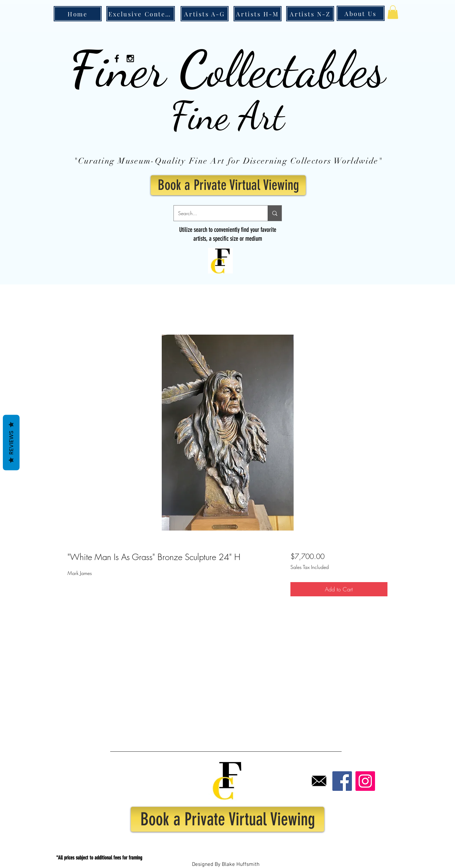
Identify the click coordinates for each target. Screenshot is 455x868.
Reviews (11, 442)
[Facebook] (342, 781)
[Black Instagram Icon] (130, 58)
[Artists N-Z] (310, 14)
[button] (393, 12)
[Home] (78, 14)
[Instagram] (365, 781)
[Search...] (215, 213)
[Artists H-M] (258, 14)
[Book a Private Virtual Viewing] (228, 185)
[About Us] (361, 13)
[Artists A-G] (205, 14)
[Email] (319, 781)
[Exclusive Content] (141, 14)
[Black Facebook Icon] (117, 58)
